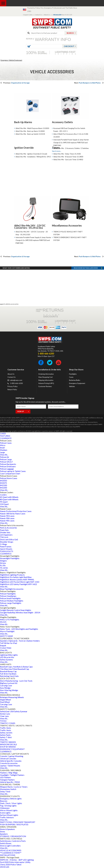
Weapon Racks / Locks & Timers (14, 787)
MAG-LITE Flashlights (10, 620)
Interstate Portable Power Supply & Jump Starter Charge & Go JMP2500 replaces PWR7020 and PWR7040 (71, 143)
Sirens (3, 831)
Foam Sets (4, 530)
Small (2, 448)
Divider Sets (5, 532)
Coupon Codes (28, 15)
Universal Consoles (8, 758)
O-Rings (4, 544)
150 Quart (4, 504)
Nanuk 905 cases (7, 521)
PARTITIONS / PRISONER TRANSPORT (18, 822)
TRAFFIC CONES (8, 723)
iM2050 (3, 481)
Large (2, 452)
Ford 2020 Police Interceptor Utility (15, 862)
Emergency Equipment (77, 383)
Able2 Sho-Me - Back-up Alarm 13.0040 (30, 131)
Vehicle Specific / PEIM (10, 782)
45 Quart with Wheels (9, 497)
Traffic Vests (5, 728)
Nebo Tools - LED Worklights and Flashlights (19, 629)
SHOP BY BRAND (8, 747)
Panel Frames (6, 546)
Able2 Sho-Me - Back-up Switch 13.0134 (30, 134)
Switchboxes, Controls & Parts (13, 841)
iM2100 (3, 485)
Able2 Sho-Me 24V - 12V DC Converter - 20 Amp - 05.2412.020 (32, 233)
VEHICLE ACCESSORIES (11, 850)
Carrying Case (6, 685)
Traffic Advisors (7, 817)
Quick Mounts (6, 549)
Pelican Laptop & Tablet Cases (13, 471)
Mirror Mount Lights (9, 810)
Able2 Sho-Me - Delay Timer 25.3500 (67, 154)
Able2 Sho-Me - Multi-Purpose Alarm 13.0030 (32, 128)
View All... (4, 455)
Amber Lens (5, 714)
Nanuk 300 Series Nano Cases (13, 514)
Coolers (3, 495)
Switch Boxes (6, 843)
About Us (47, 15)
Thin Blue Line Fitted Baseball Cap (15, 669)
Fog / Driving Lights (8, 806)
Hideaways (5, 808)
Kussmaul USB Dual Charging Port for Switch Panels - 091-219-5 (69, 130)
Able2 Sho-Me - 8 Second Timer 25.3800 (68, 157)
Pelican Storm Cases (9, 478)
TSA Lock (4, 537)
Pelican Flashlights (8, 594)
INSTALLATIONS (8, 855)
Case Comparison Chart (10, 473)
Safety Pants (5, 735)
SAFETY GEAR (6, 636)
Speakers (4, 834)
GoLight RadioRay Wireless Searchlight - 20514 (20, 612)
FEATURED (5, 436)
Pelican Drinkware (8, 466)
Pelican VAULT (6, 462)
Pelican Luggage (7, 469)
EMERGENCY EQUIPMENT (12, 749)
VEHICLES (5, 867)
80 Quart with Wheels (9, 499)
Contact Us (38, 15)
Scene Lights (5, 813)
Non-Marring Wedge (9, 690)
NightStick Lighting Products (12, 575)
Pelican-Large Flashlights (11, 603)
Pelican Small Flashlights (10, 598)
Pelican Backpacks (8, 464)
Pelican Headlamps (8, 596)
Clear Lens (4, 716)
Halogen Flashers (7, 780)
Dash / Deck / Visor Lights (11, 803)
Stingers (3, 561)
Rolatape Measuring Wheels (12, 697)
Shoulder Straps (7, 542)
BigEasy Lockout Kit (9, 683)
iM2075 (3, 483)
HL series (4, 568)
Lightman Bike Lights (9, 655)
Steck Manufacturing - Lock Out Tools (16, 681)
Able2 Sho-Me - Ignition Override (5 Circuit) (31, 154)
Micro (3, 445)
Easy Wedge (5, 688)
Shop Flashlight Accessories (12, 589)
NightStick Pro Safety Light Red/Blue (16, 577)
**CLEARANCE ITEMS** (11, 853)
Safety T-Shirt (6, 737)
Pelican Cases (6, 443)
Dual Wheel (5, 702)
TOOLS (3, 721)
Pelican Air (5, 457)
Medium (4, 450)
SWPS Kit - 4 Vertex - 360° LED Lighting (17, 860)
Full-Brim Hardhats (8, 674)
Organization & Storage (16, 83)
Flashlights (73, 374)
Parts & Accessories (8, 528)
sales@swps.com (16, 380)
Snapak (3, 645)
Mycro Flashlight (7, 631)
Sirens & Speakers (7, 829)
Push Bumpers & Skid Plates (87, 83)
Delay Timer (5, 791)
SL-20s (3, 565)
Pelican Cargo (6, 459)
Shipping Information (46, 380)
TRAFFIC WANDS (8, 742)
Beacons (4, 801)
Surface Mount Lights (9, 815)
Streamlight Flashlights (10, 558)
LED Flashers (5, 777)
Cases (71, 377)
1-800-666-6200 (16, 383)
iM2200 (3, 488)
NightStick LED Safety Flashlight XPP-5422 (18, 584)
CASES (3, 433)
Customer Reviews (45, 386)
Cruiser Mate (6, 648)
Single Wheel (5, 700)
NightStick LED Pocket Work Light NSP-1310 (20, 582)
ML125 (3, 622)
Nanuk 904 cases (7, 518)
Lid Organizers (6, 535)
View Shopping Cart (45, 377)
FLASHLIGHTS (7, 551)
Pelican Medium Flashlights (12, 601)
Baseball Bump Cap (8, 671)
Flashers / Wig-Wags (9, 773)
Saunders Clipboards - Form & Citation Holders (20, 641)
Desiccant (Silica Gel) (9, 539)
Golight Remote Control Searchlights (16, 610)
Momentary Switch (8, 789)
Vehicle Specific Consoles (11, 761)
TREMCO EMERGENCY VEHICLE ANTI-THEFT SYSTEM (70, 239)
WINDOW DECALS (8, 744)
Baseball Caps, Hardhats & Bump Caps (16, 667)
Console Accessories (9, 763)
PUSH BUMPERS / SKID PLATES (14, 824)
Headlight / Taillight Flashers (12, 775)
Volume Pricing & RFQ (46, 383)
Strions (3, 563)
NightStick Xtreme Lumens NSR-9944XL (17, 579)
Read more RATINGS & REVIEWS (86, 268)
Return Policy (12, 389)
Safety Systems (6, 660)
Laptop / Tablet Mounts (10, 766)
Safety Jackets (6, 733)
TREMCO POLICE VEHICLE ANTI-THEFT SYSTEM (68, 233)
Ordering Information (46, 374)
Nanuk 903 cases (7, 516)
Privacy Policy (13, 386)
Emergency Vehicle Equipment (11, 60)
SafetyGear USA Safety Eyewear (14, 711)
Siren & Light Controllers (10, 846)
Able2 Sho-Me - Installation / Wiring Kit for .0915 (33, 157)
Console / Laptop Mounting (12, 756)
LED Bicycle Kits (7, 657)
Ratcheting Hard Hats (9, 676)
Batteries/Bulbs (75, 380)
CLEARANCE (6, 438)
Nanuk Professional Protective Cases (16, 511)
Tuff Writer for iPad (8, 643)
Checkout (69, 46)
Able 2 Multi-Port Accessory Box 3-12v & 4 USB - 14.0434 (71, 135)
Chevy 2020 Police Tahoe (11, 864)
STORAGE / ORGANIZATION (13, 836)
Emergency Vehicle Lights (11, 799)
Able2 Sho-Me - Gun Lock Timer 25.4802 (68, 160)
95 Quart (4, 502)
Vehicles (72, 386)
